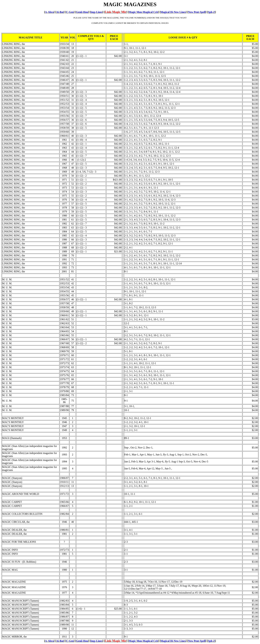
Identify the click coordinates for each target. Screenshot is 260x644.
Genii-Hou (82, 12)
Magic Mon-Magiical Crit (143, 12)
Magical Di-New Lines (173, 12)
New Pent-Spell (197, 12)
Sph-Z (211, 12)
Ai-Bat (60, 12)
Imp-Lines (96, 12)
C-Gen (70, 12)
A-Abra (49, 12)
